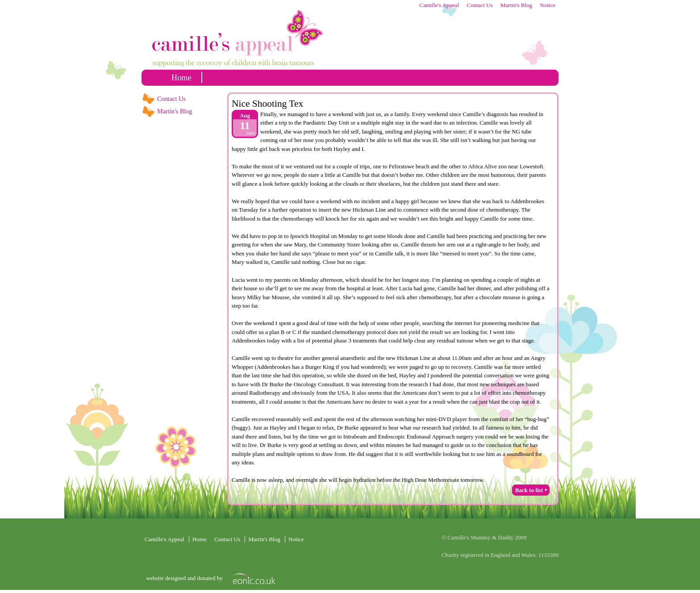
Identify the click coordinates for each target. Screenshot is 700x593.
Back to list (529, 490)
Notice (548, 5)
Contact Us (479, 5)
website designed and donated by (185, 578)
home (181, 78)
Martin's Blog (516, 5)
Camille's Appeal (439, 5)
